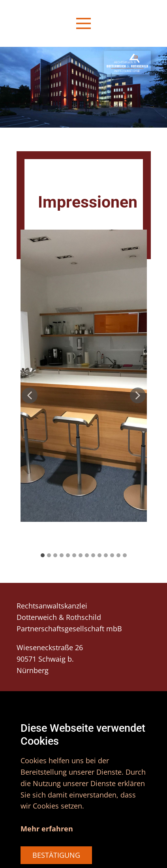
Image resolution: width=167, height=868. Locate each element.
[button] (30, 395)
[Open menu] (83, 23)
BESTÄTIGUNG (56, 855)
